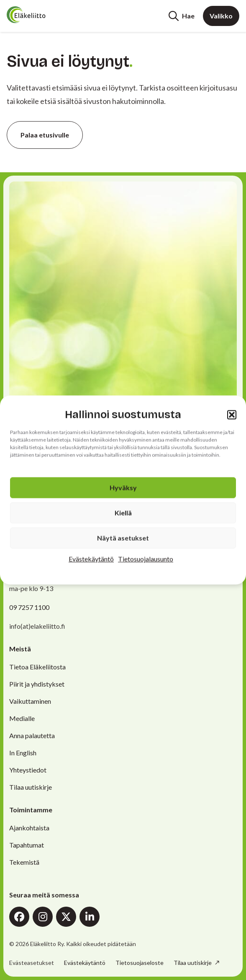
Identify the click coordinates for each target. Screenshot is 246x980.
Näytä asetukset (123, 538)
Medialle (22, 718)
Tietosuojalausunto (146, 559)
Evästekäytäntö (91, 559)
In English (23, 753)
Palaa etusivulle (45, 135)
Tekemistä (24, 862)
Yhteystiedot (28, 770)
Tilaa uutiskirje (31, 787)
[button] (232, 415)
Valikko (221, 16)
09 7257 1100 (29, 607)
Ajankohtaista (29, 828)
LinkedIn (90, 917)
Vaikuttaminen (30, 701)
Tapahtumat (27, 845)
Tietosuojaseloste (140, 963)
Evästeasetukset (32, 963)
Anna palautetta (32, 735)
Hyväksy (123, 488)
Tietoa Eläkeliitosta (37, 667)
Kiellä (123, 513)
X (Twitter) (66, 917)
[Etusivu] (38, 15)
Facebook (19, 917)
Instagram (43, 917)
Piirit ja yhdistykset (37, 684)
